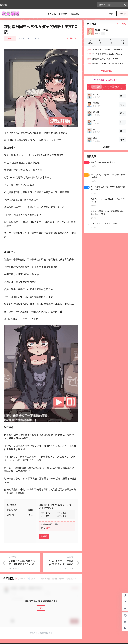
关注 (118, 24)
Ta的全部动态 (106, 71)
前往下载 (72, 38)
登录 (111, 14)
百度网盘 (44, 536)
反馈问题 (4, 5)
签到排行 (106, 147)
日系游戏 (10, 38)
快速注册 (122, 14)
